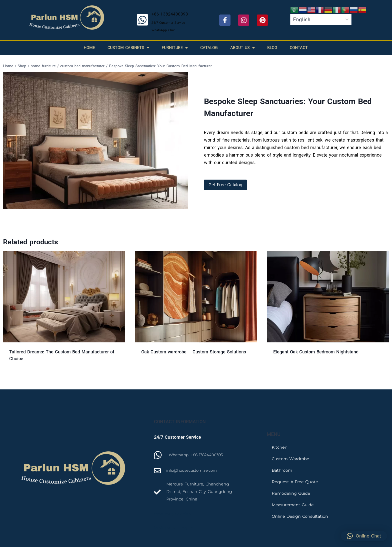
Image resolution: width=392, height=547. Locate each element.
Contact (299, 48)
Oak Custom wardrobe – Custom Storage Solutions (194, 352)
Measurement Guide (293, 505)
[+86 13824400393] (142, 20)
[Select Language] (321, 20)
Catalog (209, 48)
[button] (225, 185)
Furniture (175, 48)
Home (89, 48)
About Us (242, 48)
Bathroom (282, 470)
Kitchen (280, 447)
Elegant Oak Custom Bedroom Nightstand (316, 352)
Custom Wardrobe (290, 459)
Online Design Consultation (300, 516)
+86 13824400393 (170, 14)
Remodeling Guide (291, 493)
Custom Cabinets (128, 48)
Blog (272, 48)
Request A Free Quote (295, 482)
